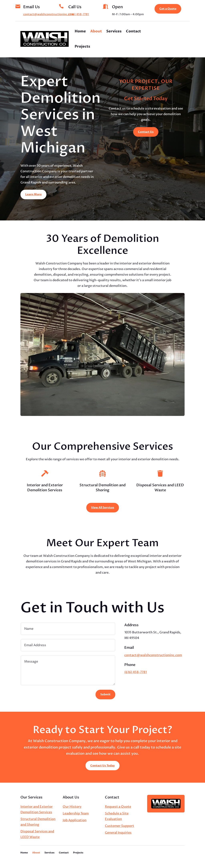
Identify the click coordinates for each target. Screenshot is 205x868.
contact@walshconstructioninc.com (49, 14)
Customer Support (120, 826)
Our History (72, 807)
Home (80, 31)
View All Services (103, 508)
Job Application (75, 820)
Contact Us (146, 132)
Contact (133, 31)
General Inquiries (118, 833)
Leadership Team (76, 813)
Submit (105, 694)
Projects (82, 46)
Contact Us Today (102, 766)
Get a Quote (168, 9)
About (96, 31)
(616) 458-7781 (79, 14)
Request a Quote (118, 807)
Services (114, 31)
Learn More (33, 194)
